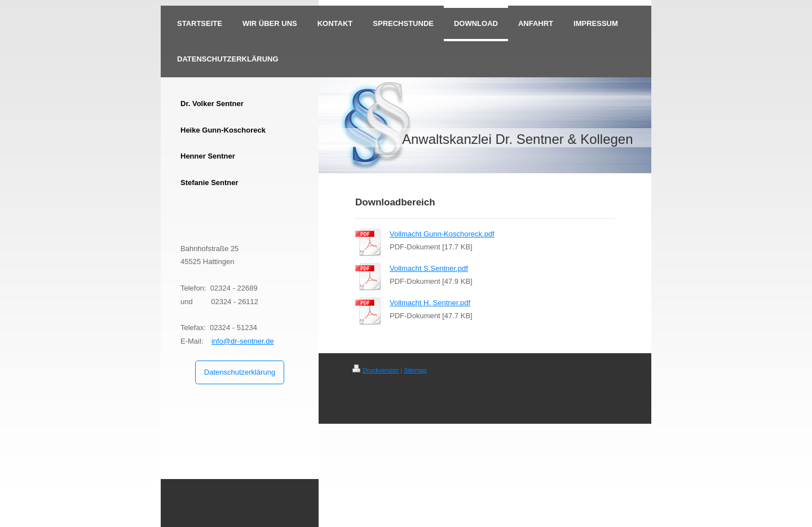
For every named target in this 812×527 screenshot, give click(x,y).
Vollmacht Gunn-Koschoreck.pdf (442, 234)
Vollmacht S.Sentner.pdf (429, 268)
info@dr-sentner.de (243, 341)
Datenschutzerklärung (240, 372)
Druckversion (376, 370)
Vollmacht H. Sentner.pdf (430, 303)
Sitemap (415, 370)
